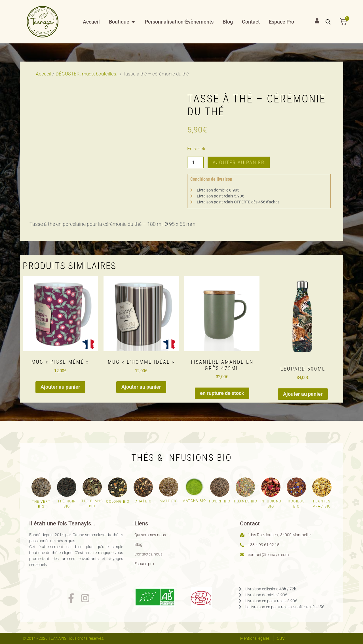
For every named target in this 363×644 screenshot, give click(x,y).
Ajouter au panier (239, 162)
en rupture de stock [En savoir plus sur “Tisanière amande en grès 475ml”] (222, 393)
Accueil (44, 74)
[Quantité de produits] (195, 162)
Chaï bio (143, 501)
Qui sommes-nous (150, 535)
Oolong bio (118, 502)
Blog (138, 544)
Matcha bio (194, 501)
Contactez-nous (148, 554)
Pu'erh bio (220, 501)
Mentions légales (255, 638)
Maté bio (169, 501)
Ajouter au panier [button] (60, 387)
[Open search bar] (328, 22)
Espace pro (144, 564)
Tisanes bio (245, 501)
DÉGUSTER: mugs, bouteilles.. (87, 74)
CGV (281, 638)
